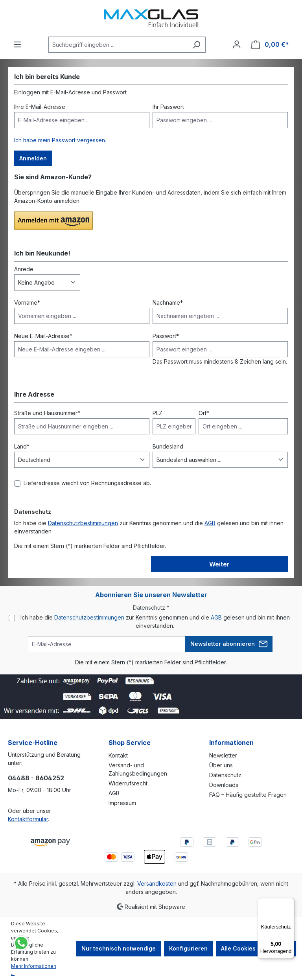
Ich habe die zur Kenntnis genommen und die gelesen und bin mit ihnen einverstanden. (155, 621)
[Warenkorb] (270, 45)
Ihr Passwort (168, 107)
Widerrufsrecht (128, 783)
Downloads (224, 785)
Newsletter (223, 755)
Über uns (221, 765)
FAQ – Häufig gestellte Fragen (248, 795)
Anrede (24, 269)
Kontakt (118, 755)
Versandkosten (157, 883)
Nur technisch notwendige (119, 948)
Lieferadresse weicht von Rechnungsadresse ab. (87, 483)
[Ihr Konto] (237, 44)
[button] (53, 221)
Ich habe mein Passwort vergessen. (60, 140)
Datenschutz (225, 775)
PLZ (157, 413)
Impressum (122, 803)
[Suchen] (196, 45)
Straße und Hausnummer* (47, 413)
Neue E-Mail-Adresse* (43, 336)
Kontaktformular (28, 819)
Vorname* (27, 302)
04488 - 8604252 (36, 778)
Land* (22, 446)
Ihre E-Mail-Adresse (40, 107)
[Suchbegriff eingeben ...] (118, 45)
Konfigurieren (188, 948)
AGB (210, 523)
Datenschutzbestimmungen (83, 523)
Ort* (204, 413)
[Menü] (17, 44)
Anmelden (33, 158)
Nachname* (168, 302)
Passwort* (166, 336)
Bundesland (168, 446)
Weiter (219, 564)
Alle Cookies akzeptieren (256, 948)
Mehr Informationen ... (34, 970)
